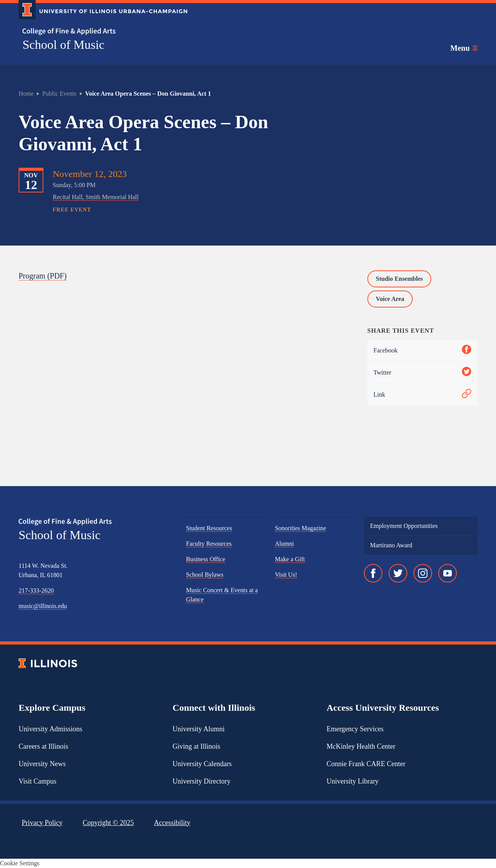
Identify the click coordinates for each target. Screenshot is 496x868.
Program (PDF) (43, 276)
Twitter (422, 373)
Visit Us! (286, 575)
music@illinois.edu (43, 606)
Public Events (59, 94)
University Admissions (51, 729)
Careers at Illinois (43, 746)
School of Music (64, 45)
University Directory (201, 781)
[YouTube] (448, 573)
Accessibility (172, 823)
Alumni (284, 544)
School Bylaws (205, 575)
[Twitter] (398, 573)
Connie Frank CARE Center (366, 764)
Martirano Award (391, 545)
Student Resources (209, 528)
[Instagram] (423, 573)
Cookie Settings (20, 863)
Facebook (422, 351)
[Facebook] (373, 573)
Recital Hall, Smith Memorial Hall (96, 197)
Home (26, 94)
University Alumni (199, 729)
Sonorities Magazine (300, 528)
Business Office (206, 559)
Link (422, 395)
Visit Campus (37, 781)
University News (42, 764)
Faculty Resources (209, 544)
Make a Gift (290, 559)
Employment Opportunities (404, 526)
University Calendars (202, 764)
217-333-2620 (36, 590)
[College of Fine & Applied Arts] (100, 32)
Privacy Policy (42, 823)
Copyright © (108, 823)
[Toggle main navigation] (464, 48)
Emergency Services (355, 729)
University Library (353, 781)
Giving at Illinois (196, 746)
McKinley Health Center (361, 746)
